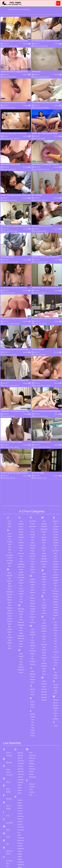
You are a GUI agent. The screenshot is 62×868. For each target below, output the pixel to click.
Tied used (9, 850)
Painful (44, 472)
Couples (21, 422)
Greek (32, 464)
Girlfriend (32, 442)
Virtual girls (21, 733)
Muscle (44, 416)
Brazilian (10, 479)
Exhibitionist (21, 519)
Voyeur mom (21, 749)
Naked (44, 423)
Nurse (44, 439)
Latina (32, 574)
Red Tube (27, 167)
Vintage (55, 537)
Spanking (55, 430)
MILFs (10, 77)
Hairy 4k (8, 655)
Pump (44, 521)
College (21, 411)
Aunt (10, 415)
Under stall (20, 621)
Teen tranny (9, 764)
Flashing (32, 403)
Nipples (44, 429)
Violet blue (20, 719)
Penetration (44, 494)
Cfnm (11, 231)
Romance (44, 541)
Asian (43, 46)
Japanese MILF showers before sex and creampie (46, 103)
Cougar (39, 200)
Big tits (8, 139)
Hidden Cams (15, 262)
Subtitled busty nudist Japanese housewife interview (47, 288)
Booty (10, 473)
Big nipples (9, 612)
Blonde (10, 465)
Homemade (47, 77)
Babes (10, 422)
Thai (55, 485)
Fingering (32, 395)
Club (21, 405)
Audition (10, 412)
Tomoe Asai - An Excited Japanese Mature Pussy (46, 257)
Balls (10, 428)
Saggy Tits (55, 370)
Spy (55, 438)
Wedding (55, 557)
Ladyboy (32, 566)
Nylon (44, 442)
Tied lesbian (9, 847)
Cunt (21, 446)
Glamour (32, 447)
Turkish (55, 509)
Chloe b (8, 619)
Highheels (32, 495)
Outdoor (44, 463)
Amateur (36, 46)
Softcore (55, 419)
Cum (21, 435)
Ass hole (10, 407)
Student (55, 454)
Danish (21, 464)
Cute (21, 448)
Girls (32, 445)
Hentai (32, 489)
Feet (32, 378)
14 (23, 10)
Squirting (55, 443)
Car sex (21, 376)
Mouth (44, 413)
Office (44, 449)
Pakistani (44, 475)
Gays (32, 437)
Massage (44, 373)
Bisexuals (10, 457)
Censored (13, 169)
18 (29, 10)
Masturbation (44, 378)
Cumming (21, 440)
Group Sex (32, 466)
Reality (44, 530)
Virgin (55, 540)
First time (32, 397)
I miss (8, 665)
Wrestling (55, 568)
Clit (21, 400)
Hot (32, 506)
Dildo (21, 477)
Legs (32, 577)
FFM (32, 389)
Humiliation (32, 511)
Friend (32, 416)
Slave (55, 408)
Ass (10, 402)
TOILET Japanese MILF (7, 257)
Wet (55, 560)
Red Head (44, 533)
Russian (44, 549)
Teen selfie (9, 742)
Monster (44, 405)
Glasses (9, 200)
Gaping (32, 434)
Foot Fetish (32, 405)
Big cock (10, 449)
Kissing (32, 551)
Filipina (32, 392)
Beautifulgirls (46, 108)
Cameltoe (21, 373)
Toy (55, 504)
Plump (44, 505)
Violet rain (20, 722)
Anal (40, 46)
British (10, 481)
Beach (10, 438)
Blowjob (8, 108)
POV (44, 510)
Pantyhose (44, 480)
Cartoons (21, 378)
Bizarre (44, 293)
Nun (44, 437)
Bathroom (40, 108)
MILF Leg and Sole (37, 195)
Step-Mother (44, 411)
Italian (32, 531)
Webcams (55, 555)
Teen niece (9, 723)
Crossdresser (21, 427)
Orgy (44, 460)
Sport (55, 435)
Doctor (21, 480)
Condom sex (21, 416)
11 (18, 10)
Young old (32, 633)
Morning (44, 408)
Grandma (32, 455)
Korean (32, 556)
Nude (44, 431)
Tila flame (9, 861)
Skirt (55, 405)
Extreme (21, 522)
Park (44, 483)
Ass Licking (10, 410)
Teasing (55, 480)
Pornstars (44, 507)
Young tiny (32, 636)
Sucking (55, 456)
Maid (44, 370)
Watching (55, 549)
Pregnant (44, 513)
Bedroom (10, 444)
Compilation (21, 413)
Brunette (8, 169)
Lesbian (32, 580)
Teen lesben (9, 710)
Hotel (32, 508)
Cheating (41, 77)
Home (32, 497)
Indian (32, 521)
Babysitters (10, 425)
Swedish (55, 462)
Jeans (32, 541)
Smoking (55, 416)
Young (55, 575)
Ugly (55, 522)
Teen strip (9, 753)
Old (44, 452)
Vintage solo (21, 711)
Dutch (21, 496)
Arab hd (8, 602)
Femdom (32, 384)
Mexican (44, 387)
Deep (21, 469)
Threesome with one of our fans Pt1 (42, 226)
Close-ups (47, 169)
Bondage (10, 471)
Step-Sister (55, 400)
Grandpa (32, 458)
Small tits (55, 413)
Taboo (55, 472)
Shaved (55, 387)
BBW (10, 433)
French (32, 413)
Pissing (44, 502)
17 (27, 10)
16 (26, 10)
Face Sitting (32, 370)
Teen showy (9, 745)
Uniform (55, 524)
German (32, 439)
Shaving (55, 389)
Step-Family (32, 376)
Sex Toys (55, 384)
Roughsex (44, 547)
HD (10, 262)
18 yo (10, 370)
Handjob (32, 481)
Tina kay (8, 863)
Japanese (16, 46)
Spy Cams (55, 440)
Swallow (55, 459)
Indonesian (32, 523)
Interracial (32, 529)
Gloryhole (32, 453)
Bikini (10, 454)
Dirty (7, 262)
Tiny (55, 488)
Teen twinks (9, 766)
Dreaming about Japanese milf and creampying (14, 41)
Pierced (44, 499)
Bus (10, 495)
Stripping (55, 451)
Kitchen (32, 554)
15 (24, 10)
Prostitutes (44, 515)
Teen (55, 482)
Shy (55, 397)
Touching (55, 501)
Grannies (32, 461)
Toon (55, 498)
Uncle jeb (20, 615)
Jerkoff (33, 544)
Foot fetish (9, 648)
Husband (32, 514)
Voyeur (55, 542)
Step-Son (55, 424)
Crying (21, 430)
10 (16, 10)
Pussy (44, 523)
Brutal (42, 169)
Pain (44, 470)
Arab (10, 396)
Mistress (44, 397)
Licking (32, 582)
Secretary (55, 378)
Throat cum (9, 839)
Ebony (21, 503)
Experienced (45, 200)
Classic (21, 397)
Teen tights (9, 761)
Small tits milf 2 (36, 72)
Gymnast (32, 472)
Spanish (55, 427)
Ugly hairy (20, 605)
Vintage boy (21, 698)
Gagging (32, 429)
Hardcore (10, 46)
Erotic (21, 511)
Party (44, 488)
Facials (32, 373)
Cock (21, 408)
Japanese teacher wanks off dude (10, 164)
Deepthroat (21, 472)
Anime (10, 394)
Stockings (55, 446)
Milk (44, 395)
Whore (55, 563)
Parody (44, 486)
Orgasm (44, 457)
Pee (44, 491)
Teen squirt (9, 750)
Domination (21, 488)
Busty (12, 139)
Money (44, 403)
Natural (44, 426)
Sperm (55, 432)
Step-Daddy (21, 458)
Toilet (55, 496)
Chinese (21, 395)
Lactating (32, 563)
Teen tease (9, 758)
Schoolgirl (55, 376)
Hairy (32, 479)
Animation (10, 391)
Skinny (55, 403)
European (21, 516)
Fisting (32, 400)
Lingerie (32, 585)
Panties (44, 478)
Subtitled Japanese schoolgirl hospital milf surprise (15, 226)
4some (10, 376)
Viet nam (20, 692)
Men (44, 384)
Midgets (44, 389)
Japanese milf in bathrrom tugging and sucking (14, 72)
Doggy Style (21, 485)
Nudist (44, 434)
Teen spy (9, 748)
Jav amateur (9, 672)
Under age (20, 618)
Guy (32, 469)
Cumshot (21, 443)
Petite (44, 496)
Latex (32, 569)
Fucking (13, 108)
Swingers (55, 465)
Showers (14, 77)
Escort (21, 514)
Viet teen (20, 695)
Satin (55, 373)
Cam (21, 370)
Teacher (55, 477)
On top (8, 686)
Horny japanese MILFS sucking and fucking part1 (46, 41)
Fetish (46, 46)
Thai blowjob (10, 799)
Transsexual (55, 507)
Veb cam (20, 660)
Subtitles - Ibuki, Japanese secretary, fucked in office (16, 195)
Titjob (55, 490)
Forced (32, 411)
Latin (32, 571)
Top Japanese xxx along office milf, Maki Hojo (14, 288)
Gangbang (32, 431)
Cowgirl (15, 231)
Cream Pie (16, 139)
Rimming (44, 539)
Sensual (55, 381)
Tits (55, 493)
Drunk (21, 493)
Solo (55, 422)
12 (19, 10)
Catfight (21, 384)
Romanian (44, 544)
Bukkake (10, 492)
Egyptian (21, 506)
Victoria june (21, 687)
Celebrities (21, 387)
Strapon (55, 448)
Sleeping (55, 411)
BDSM (39, 169)
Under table (21, 623)
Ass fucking (10, 404)
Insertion (32, 526)
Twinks (55, 512)
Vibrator (55, 534)
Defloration (21, 474)
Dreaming (5, 46)
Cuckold (44, 324)
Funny (32, 422)
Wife (55, 565)
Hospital (32, 503)
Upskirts (55, 527)
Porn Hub (58, 136)
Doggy (21, 482)
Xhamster (27, 44)
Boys (10, 476)
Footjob (32, 408)
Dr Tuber (58, 44)
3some (5, 231)
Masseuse (44, 376)
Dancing (21, 461)
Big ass (10, 446)
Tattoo (55, 474)
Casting (21, 381)
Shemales (55, 392)
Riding (44, 536)
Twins (55, 515)
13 (21, 10)
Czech (21, 451)
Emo (21, 508)
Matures (44, 381)
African (10, 383)
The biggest (9, 812)
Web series (32, 618)
